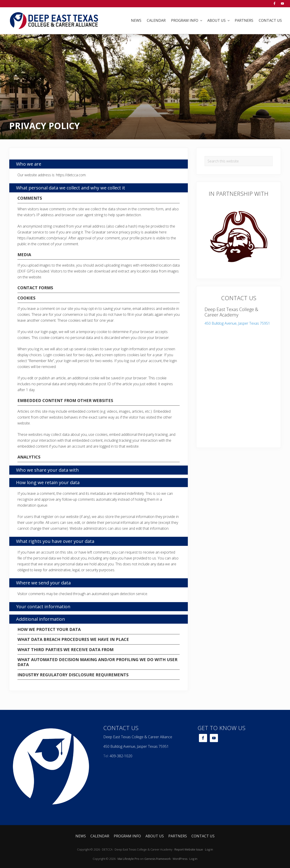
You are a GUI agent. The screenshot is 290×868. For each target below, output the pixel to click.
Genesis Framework (157, 859)
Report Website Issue (189, 849)
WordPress (180, 859)
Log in (209, 849)
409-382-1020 (121, 756)
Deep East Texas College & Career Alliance (138, 737)
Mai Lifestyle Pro (128, 859)
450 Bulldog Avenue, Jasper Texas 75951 (237, 323)
